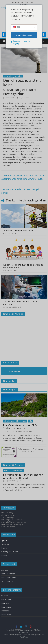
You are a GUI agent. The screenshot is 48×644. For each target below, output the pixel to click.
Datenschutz (6, 607)
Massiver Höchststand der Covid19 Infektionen (20, 303)
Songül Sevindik (24, 98)
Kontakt (4, 555)
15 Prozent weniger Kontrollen (18, 231)
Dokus (6, 471)
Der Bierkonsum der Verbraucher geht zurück (21, 191)
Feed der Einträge (8, 574)
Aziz (20, 481)
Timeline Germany (14, 371)
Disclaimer (5, 611)
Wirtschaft (19, 76)
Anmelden (5, 570)
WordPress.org (7, 581)
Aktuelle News (9, 421)
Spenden (5, 540)
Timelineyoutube (17, 471)
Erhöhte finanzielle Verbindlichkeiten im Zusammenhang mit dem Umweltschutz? (23, 177)
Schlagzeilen (8, 76)
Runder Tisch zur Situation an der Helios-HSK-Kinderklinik (23, 266)
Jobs (30, 421)
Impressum (6, 603)
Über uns (5, 596)
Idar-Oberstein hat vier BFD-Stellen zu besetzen (20, 427)
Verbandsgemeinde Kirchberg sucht (31, 449)
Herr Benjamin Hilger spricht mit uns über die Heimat (23, 476)
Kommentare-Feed (9, 577)
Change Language (24, 35)
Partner (4, 548)
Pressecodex (6, 615)
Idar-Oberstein (21, 421)
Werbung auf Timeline (10, 552)
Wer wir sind (6, 599)
